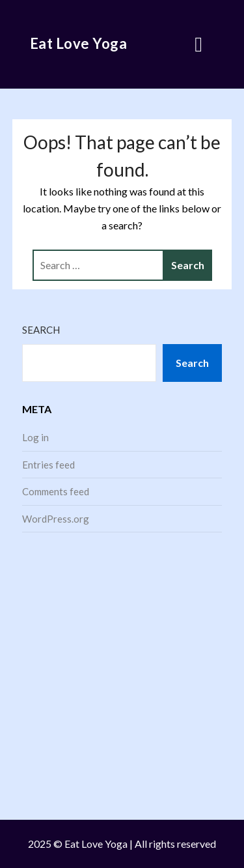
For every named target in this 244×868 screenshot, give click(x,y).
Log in (35, 437)
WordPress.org (56, 519)
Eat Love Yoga (79, 43)
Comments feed (56, 491)
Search (41, 330)
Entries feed (48, 465)
